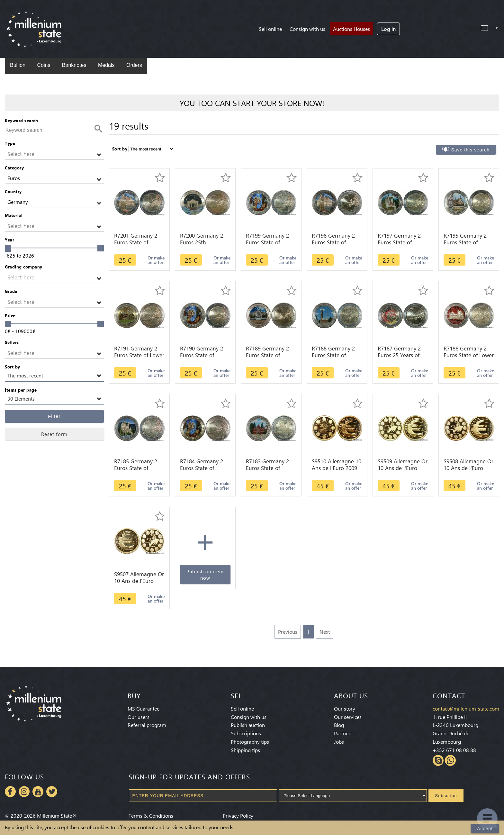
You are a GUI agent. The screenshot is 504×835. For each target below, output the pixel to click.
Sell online (270, 29)
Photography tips (250, 742)
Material (14, 215)
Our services (348, 717)
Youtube (38, 792)
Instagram (24, 792)
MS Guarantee (144, 708)
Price (10, 316)
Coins (44, 65)
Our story (345, 708)
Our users (139, 717)
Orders (134, 65)
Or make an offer (156, 260)
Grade (11, 291)
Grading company (24, 267)
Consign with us (307, 29)
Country (13, 191)
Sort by (13, 367)
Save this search (470, 150)
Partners (343, 733)
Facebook (10, 792)
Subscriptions (246, 733)
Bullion (18, 65)
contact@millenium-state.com (466, 708)
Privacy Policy (238, 816)
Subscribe (446, 796)
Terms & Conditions (151, 816)
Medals (106, 65)
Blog (339, 725)
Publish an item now (205, 575)
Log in (388, 29)
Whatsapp (450, 760)
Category (14, 168)
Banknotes (74, 65)
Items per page (21, 390)
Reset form (54, 434)
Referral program (147, 725)
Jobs (339, 742)
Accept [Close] (485, 829)
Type (10, 143)
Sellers (12, 342)
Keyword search (21, 120)
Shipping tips (245, 750)
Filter (54, 416)
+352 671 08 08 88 (454, 750)
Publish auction (248, 725)
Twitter (52, 792)
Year (9, 240)
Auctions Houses (351, 29)
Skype (438, 760)
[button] (54, 154)
